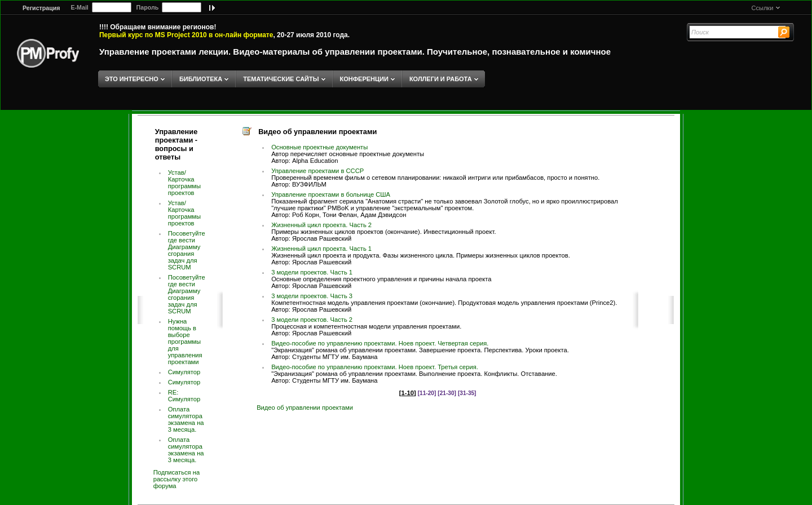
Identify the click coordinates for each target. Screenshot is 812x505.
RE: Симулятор (184, 396)
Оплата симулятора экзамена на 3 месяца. (186, 419)
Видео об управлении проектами (305, 407)
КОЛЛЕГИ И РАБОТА (441, 79)
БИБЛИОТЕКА (201, 79)
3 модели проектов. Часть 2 (312, 320)
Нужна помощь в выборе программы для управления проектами (185, 342)
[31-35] (467, 393)
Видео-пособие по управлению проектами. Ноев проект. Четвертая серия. (380, 343)
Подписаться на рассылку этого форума (177, 479)
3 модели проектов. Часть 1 (312, 272)
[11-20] (427, 393)
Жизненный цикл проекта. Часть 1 (321, 249)
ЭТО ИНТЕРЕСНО (132, 79)
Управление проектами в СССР (317, 171)
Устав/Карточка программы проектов (184, 183)
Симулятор (184, 372)
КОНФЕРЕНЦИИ (364, 79)
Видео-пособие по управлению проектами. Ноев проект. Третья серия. (375, 367)
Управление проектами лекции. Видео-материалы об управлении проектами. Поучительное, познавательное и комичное (355, 52)
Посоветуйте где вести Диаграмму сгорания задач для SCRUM (187, 250)
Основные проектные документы (319, 147)
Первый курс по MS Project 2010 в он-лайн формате (186, 35)
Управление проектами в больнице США (331, 194)
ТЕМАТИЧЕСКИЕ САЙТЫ (281, 79)
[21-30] (447, 393)
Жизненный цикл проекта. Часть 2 (321, 225)
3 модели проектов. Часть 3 (312, 296)
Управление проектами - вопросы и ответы (176, 144)
